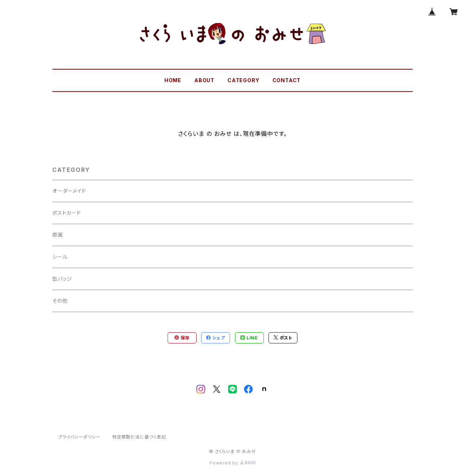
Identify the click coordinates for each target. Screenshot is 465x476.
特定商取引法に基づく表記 (139, 437)
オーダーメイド (69, 191)
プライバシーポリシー (79, 437)
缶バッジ (62, 279)
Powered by (232, 463)
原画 (58, 235)
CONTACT (287, 80)
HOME (173, 80)
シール (60, 257)
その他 (60, 301)
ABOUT (204, 80)
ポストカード (67, 213)
